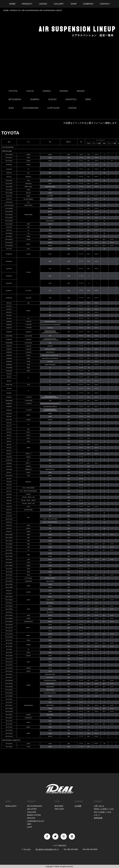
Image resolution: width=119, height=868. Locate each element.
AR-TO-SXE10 (9, 715)
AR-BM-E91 (9, 322)
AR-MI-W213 (9, 276)
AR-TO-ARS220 (9, 696)
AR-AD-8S (9, 389)
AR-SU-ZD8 (9, 227)
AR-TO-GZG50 (9, 656)
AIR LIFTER (32, 809)
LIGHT (30, 827)
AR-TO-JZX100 (9, 625)
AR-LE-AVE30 (9, 187)
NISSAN (64, 91)
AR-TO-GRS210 (9, 693)
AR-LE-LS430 (9, 559)
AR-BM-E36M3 (9, 401)
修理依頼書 (98, 818)
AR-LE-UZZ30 (9, 572)
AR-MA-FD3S (9, 460)
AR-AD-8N (9, 374)
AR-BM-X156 (9, 298)
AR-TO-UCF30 (9, 665)
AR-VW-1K (9, 303)
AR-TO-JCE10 (9, 718)
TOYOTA (13, 91)
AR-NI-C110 (9, 199)
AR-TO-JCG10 (9, 640)
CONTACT (98, 801)
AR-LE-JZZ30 (9, 569)
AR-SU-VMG (9, 420)
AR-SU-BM (9, 414)
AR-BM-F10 (9, 346)
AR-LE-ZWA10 (9, 747)
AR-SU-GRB (9, 469)
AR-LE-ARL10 (9, 603)
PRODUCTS (15, 10)
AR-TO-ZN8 (9, 230)
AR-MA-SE (9, 173)
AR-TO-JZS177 (9, 705)
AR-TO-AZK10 (9, 233)
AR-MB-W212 (9, 261)
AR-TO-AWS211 (9, 215)
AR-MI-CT (9, 438)
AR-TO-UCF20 (9, 662)
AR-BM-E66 (9, 352)
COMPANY (79, 801)
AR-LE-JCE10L (9, 541)
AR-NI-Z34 (9, 485)
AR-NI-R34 (9, 494)
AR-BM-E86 (9, 361)
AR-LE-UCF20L (9, 556)
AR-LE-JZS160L (9, 600)
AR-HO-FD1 (9, 513)
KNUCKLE (31, 818)
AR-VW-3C (9, 306)
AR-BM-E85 (9, 358)
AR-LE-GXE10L (9, 538)
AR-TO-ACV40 (9, 730)
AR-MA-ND (9, 457)
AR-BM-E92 (9, 325)
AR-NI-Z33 (9, 482)
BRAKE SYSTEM (34, 815)
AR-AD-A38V (9, 165)
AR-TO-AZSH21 (9, 218)
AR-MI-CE (9, 432)
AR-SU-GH (9, 466)
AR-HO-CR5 (9, 594)
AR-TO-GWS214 (9, 622)
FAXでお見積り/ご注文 (103, 812)
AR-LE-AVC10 (9, 578)
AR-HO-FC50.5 (9, 519)
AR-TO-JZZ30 (9, 643)
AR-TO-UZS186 (9, 708)
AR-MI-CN (9, 435)
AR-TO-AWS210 (9, 212)
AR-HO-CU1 (9, 590)
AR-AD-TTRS (9, 385)
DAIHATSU (71, 99)
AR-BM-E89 (9, 365)
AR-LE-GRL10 (9, 612)
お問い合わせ (99, 806)
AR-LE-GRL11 (9, 158)
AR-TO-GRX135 (9, 246)
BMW (88, 99)
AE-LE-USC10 (9, 202)
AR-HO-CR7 (9, 510)
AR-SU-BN (9, 417)
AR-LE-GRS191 (9, 606)
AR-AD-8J (9, 377)
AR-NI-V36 (9, 500)
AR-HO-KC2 (9, 531)
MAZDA (81, 91)
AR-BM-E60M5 (9, 343)
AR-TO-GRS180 (9, 681)
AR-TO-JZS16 (9, 724)
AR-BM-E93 (9, 328)
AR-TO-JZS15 (9, 702)
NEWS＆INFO (11, 806)
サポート (97, 815)
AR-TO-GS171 (9, 677)
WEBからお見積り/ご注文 (104, 809)
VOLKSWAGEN (31, 108)
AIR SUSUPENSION (30, 10)
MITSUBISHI (15, 99)
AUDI (11, 108)
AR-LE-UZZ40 (9, 575)
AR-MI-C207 (9, 269)
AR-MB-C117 (9, 291)
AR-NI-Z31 (9, 177)
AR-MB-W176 (9, 254)
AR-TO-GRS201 (9, 690)
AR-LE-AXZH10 (9, 224)
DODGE (73, 108)
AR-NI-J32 (9, 448)
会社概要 (78, 806)
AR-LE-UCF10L (9, 553)
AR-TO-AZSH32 (9, 155)
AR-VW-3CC (9, 312)
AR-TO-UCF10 (9, 659)
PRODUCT (31, 801)
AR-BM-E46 (9, 404)
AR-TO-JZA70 (9, 653)
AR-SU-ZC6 (9, 429)
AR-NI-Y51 (9, 491)
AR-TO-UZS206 (9, 712)
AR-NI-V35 (9, 497)
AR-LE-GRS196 (9, 609)
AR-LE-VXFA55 (9, 587)
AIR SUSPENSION (35, 806)
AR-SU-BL (9, 473)
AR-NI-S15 (9, 507)
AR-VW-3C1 (9, 309)
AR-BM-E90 (9, 407)
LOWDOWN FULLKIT (36, 821)
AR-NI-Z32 (9, 479)
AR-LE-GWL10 (9, 161)
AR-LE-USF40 (9, 563)
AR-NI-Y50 (9, 488)
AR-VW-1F (9, 318)
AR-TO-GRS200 (9, 687)
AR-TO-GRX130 (9, 637)
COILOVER (32, 812)
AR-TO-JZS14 (9, 699)
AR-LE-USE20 (9, 550)
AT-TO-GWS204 (9, 208)
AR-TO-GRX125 (9, 243)
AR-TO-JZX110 (9, 628)
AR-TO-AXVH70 (9, 736)
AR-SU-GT (9, 426)
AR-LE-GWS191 (9, 618)
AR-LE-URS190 (9, 535)
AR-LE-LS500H (9, 584)
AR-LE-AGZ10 (9, 180)
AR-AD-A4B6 (9, 368)
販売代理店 (59, 806)
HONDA (47, 91)
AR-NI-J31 (9, 445)
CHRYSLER (53, 108)
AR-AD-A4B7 (9, 371)
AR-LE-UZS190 (9, 615)
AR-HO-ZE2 (9, 528)
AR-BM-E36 (9, 355)
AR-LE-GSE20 (9, 544)
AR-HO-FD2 (9, 516)
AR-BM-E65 (9, 349)
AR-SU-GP (9, 423)
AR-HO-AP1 (9, 525)
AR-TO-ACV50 (9, 733)
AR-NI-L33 (9, 451)
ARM (29, 824)
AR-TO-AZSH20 (9, 221)
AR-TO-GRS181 (9, 684)
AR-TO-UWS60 (9, 193)
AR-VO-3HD (9, 249)
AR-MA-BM (9, 463)
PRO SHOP (59, 809)
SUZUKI (52, 99)
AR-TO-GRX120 (9, 634)
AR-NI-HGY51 (9, 476)
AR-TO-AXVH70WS (9, 205)
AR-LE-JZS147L (9, 597)
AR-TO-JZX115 (9, 631)
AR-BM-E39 (9, 332)
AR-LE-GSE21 (9, 547)
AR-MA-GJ (9, 454)
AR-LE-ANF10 (9, 236)
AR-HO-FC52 (9, 522)
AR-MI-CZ (9, 441)
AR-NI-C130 (9, 196)
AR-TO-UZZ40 (9, 646)
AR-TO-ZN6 (9, 649)
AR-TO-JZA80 (9, 190)
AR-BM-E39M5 (9, 336)
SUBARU (35, 99)
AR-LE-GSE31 (9, 184)
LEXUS (30, 91)
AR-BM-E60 (9, 339)
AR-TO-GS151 (9, 674)
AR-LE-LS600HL (9, 566)
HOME (6, 10)
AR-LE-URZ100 (9, 581)
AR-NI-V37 (9, 504)
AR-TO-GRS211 (9, 239)
